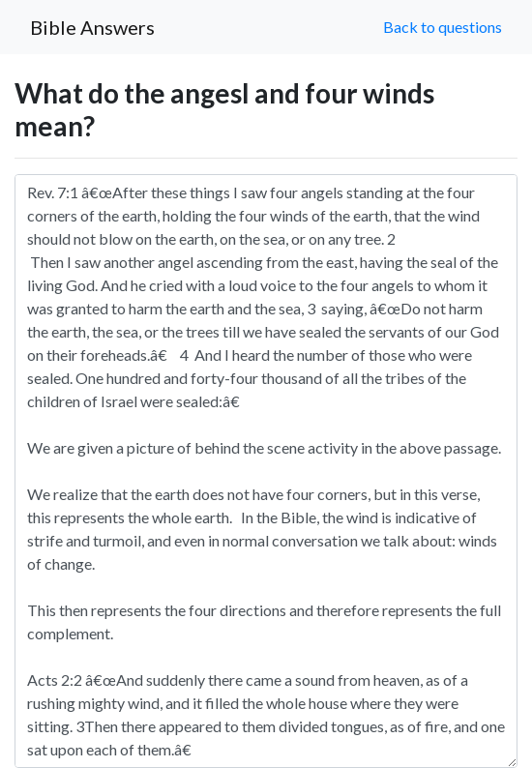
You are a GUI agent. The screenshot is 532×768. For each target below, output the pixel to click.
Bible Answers (92, 27)
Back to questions (443, 27)
